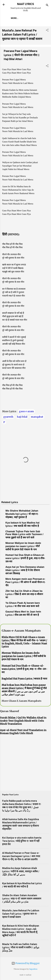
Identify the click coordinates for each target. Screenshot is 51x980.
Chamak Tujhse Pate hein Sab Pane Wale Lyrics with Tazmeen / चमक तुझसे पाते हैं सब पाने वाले (24, 534)
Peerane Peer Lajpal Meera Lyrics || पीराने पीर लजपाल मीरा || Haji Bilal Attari (22, 55)
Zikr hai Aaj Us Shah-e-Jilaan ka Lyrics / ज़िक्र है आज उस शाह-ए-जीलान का (24, 594)
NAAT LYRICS (26, 4)
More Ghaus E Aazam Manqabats (21, 701)
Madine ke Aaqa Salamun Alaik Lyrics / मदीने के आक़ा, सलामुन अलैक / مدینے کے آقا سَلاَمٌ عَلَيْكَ (21, 871)
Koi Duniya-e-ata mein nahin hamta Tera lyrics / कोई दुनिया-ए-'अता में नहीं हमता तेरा (22, 841)
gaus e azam (26, 411)
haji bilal (22, 417)
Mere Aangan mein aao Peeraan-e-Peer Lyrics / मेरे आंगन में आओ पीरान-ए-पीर (25, 582)
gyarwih (8, 417)
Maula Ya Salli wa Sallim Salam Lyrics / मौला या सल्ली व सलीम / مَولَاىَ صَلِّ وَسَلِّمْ (21, 947)
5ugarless (33, 969)
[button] (47, 31)
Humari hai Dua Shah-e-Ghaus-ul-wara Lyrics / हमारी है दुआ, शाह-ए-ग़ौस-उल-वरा (25, 558)
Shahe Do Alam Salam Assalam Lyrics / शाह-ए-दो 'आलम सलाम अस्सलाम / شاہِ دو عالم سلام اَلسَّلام (22, 899)
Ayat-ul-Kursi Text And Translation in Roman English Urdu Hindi (23, 732)
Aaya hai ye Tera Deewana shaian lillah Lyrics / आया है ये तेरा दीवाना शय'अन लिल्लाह (25, 570)
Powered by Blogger (26, 963)
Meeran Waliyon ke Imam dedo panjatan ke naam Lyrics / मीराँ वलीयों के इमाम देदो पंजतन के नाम (23, 546)
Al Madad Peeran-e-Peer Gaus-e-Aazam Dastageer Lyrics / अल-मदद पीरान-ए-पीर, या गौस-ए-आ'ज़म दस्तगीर (21, 856)
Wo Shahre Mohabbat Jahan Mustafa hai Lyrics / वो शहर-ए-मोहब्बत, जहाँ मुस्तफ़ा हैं (22, 514)
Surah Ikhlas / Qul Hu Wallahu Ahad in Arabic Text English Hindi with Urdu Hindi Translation (23, 721)
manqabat (37, 417)
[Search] (47, 5)
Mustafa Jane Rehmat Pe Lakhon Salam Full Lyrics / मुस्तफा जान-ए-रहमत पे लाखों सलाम (22, 35)
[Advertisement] (26, 763)
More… (15, 18)
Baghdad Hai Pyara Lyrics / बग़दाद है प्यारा (24, 679)
